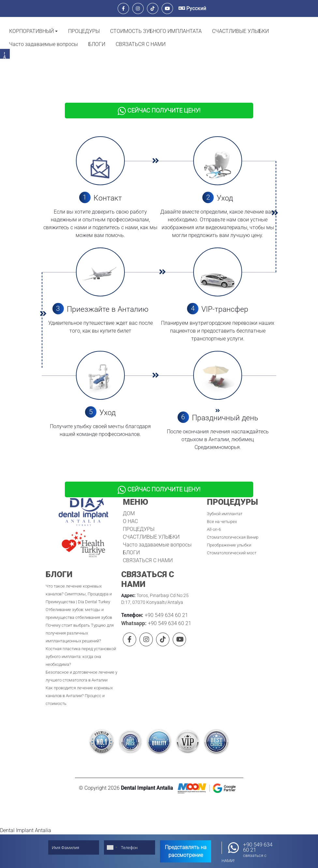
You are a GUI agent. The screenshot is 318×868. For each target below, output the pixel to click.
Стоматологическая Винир (233, 529)
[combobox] (112, 847)
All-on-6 (214, 521)
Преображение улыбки (229, 537)
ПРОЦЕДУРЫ (84, 31)
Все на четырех (222, 513)
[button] (33, 31)
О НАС (130, 513)
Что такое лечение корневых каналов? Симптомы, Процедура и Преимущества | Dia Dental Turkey (79, 585)
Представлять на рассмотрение (186, 851)
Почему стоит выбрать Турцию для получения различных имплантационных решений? (80, 625)
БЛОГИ (97, 44)
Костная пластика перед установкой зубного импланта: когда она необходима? (81, 648)
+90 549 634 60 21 (166, 607)
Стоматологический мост (232, 544)
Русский (192, 8)
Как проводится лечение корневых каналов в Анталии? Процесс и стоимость (79, 687)
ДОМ (129, 505)
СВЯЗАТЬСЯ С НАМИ (141, 44)
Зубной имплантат (225, 505)
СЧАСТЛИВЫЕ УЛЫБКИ (240, 31)
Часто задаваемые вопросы (43, 44)
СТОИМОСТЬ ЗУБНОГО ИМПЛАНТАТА (156, 31)
